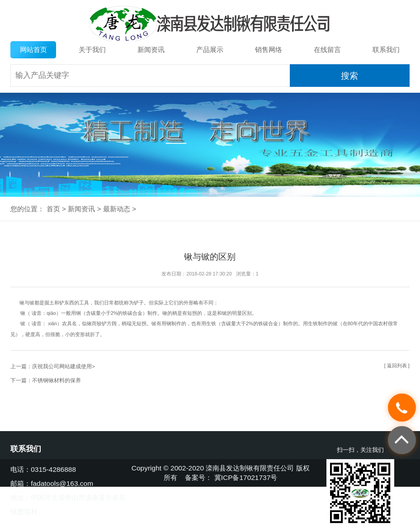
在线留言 (327, 50)
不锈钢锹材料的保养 (57, 380)
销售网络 (269, 50)
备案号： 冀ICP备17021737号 (231, 477)
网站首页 (33, 50)
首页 (53, 209)
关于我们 (92, 50)
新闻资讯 (151, 50)
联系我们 (386, 50)
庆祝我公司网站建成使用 (62, 366)
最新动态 (117, 209)
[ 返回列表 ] (397, 366)
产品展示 (210, 50)
